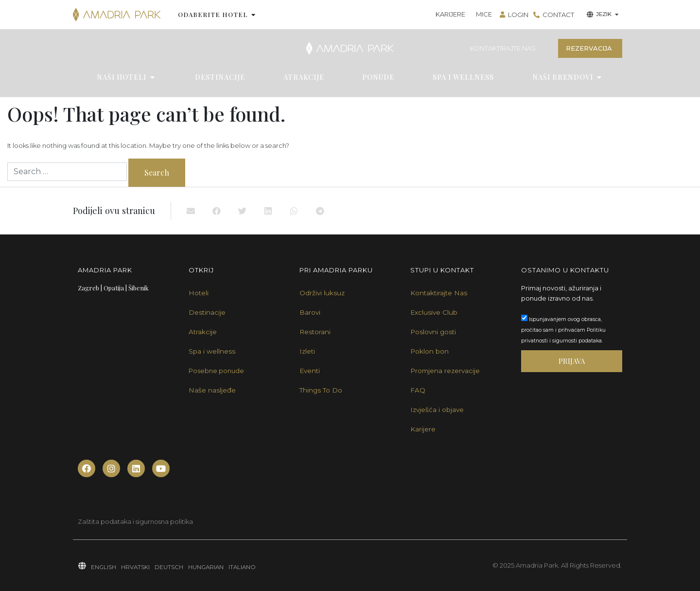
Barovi (310, 312)
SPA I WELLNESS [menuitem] (463, 77)
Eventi (310, 371)
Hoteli (199, 293)
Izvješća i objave (437, 410)
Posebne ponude (216, 371)
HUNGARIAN (206, 567)
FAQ (418, 390)
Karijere (423, 429)
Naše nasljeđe (212, 390)
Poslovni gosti (433, 332)
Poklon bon (429, 351)
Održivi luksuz (322, 293)
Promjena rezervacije (445, 371)
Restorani (315, 332)
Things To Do (321, 390)
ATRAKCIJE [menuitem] (304, 77)
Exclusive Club (434, 312)
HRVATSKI (135, 567)
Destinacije (207, 312)
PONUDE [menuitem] (378, 77)
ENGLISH (104, 567)
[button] (254, 15)
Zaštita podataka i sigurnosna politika (135, 521)
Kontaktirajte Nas (439, 293)
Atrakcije (203, 332)
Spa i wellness (212, 351)
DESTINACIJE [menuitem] (220, 77)
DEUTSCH (169, 567)
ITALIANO (242, 567)
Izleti (307, 351)
